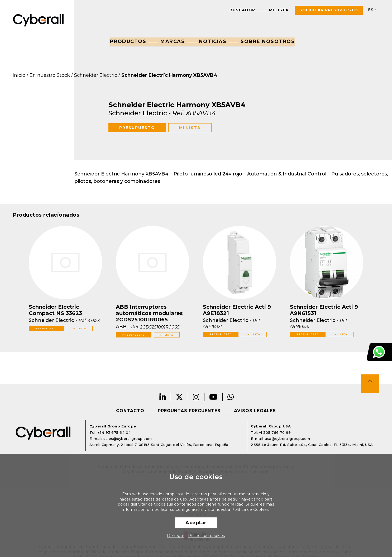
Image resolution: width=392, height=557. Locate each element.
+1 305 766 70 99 (275, 432)
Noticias (213, 41)
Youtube (214, 397)
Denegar (176, 536)
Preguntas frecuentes (189, 411)
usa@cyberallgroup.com (288, 439)
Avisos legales (255, 411)
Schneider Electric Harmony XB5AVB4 (169, 75)
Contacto (130, 411)
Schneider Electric (96, 75)
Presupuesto (137, 128)
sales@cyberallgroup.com (128, 439)
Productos (128, 41)
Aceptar (196, 523)
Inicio (19, 75)
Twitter (180, 397)
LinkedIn (163, 397)
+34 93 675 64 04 (114, 432)
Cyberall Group (39, 20)
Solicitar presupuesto (329, 10)
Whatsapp (231, 397)
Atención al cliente (379, 352)
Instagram (196, 397)
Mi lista (279, 10)
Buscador (242, 10)
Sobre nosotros (268, 41)
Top (370, 384)
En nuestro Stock (50, 75)
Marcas (173, 41)
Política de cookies (207, 536)
